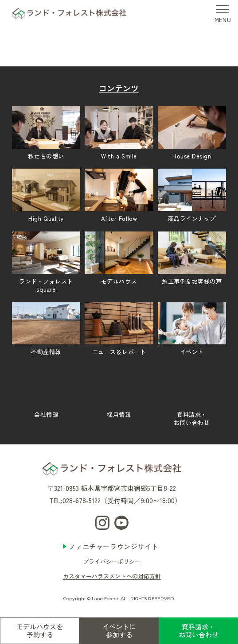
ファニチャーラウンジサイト (113, 546)
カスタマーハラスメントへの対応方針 (112, 576)
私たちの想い (46, 133)
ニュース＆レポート (119, 329)
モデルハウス (119, 258)
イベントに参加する (119, 631)
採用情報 (119, 392)
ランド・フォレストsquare (46, 262)
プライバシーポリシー (112, 561)
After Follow (119, 196)
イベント (192, 329)
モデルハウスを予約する (40, 631)
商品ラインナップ (192, 196)
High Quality (46, 196)
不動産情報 (46, 329)
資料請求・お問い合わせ (199, 631)
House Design (192, 133)
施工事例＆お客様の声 (192, 258)
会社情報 (46, 392)
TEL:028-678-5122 (75, 500)
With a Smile (119, 133)
